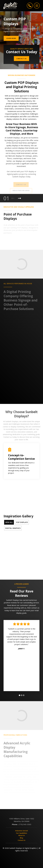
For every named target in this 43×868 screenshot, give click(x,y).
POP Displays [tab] (22, 522)
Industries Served (21, 833)
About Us (22, 838)
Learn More (11, 38)
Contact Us (21, 59)
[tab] (19, 697)
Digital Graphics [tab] (13, 528)
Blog (21, 840)
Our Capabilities (22, 835)
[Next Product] (19, 198)
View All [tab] (9, 522)
